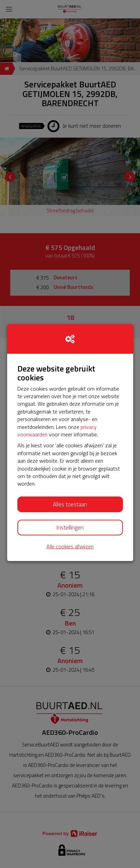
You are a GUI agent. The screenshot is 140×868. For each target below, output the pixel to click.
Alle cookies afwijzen (70, 547)
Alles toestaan (70, 504)
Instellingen (70, 528)
